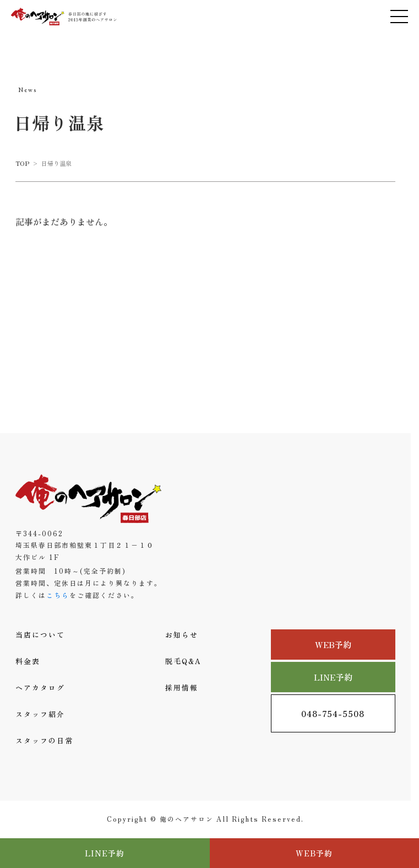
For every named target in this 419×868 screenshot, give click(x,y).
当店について (40, 635)
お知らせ (182, 635)
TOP (22, 163)
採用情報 (182, 688)
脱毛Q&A (183, 661)
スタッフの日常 (44, 740)
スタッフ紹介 (40, 714)
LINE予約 (333, 677)
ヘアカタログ (40, 688)
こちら (58, 595)
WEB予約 (333, 645)
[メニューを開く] (399, 17)
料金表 (28, 661)
